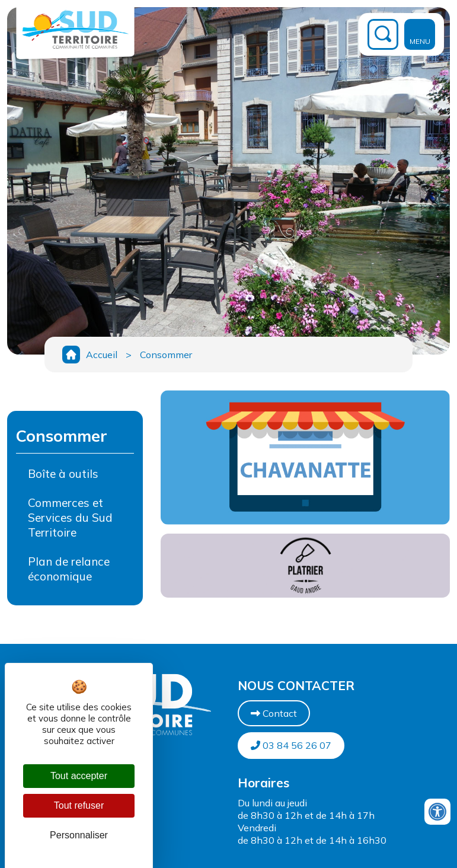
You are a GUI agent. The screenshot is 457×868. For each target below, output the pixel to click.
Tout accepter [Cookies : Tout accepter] (79, 776)
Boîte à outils (63, 474)
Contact (274, 713)
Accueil (102, 355)
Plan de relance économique (69, 569)
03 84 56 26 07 (291, 745)
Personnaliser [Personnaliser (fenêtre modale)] (79, 835)
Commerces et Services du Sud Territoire (70, 518)
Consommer (166, 355)
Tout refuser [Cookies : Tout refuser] (79, 805)
